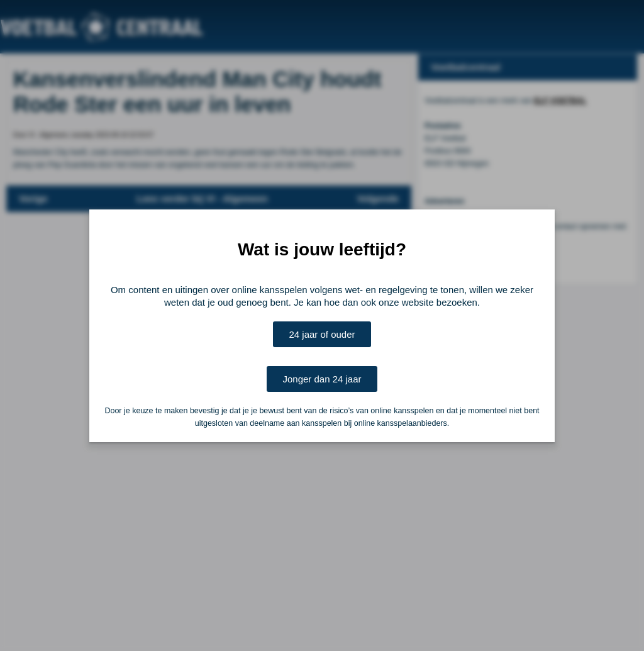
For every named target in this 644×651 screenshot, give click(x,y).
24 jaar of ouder (322, 334)
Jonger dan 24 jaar (322, 379)
